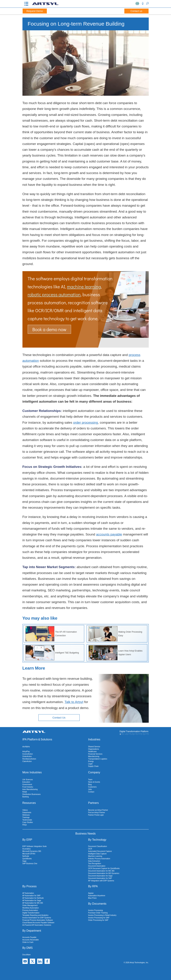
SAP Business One (30, 864)
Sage (24, 861)
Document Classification (98, 846)
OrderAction (27, 756)
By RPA (93, 886)
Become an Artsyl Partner (98, 810)
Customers (92, 787)
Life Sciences (28, 780)
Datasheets (27, 813)
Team (90, 780)
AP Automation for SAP (31, 896)
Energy (91, 761)
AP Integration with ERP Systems (101, 881)
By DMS (28, 948)
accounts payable (109, 534)
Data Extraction (94, 861)
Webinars (26, 815)
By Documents (97, 904)
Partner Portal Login (96, 815)
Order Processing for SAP (98, 920)
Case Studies (28, 822)
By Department (32, 931)
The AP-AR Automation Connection (51, 634)
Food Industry (28, 787)
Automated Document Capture (100, 851)
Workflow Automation (31, 908)
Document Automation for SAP (100, 878)
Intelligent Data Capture (97, 854)
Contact (91, 792)
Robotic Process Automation (99, 859)
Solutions (46, 739)
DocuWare (27, 955)
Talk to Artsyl (74, 702)
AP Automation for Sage (32, 901)
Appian (91, 893)
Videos (25, 810)
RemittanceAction (29, 759)
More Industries (32, 772)
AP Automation (28, 893)
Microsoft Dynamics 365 (32, 851)
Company (94, 772)
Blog (90, 784)
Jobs (90, 789)
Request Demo (35, 11)
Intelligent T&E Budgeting (52, 653)
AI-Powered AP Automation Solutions (37, 925)
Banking (26, 797)
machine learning (84, 287)
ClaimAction (27, 761)
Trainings (26, 817)
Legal (90, 764)
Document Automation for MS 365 (101, 871)
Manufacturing (94, 756)
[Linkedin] (40, 961)
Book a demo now (49, 329)
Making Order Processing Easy (115, 634)
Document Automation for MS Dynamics (104, 873)
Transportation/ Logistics (98, 759)
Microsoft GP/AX (29, 854)
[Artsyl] (45, 5)
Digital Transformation (31, 913)
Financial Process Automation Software (38, 920)
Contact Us (59, 718)
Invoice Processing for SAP (99, 918)
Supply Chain (93, 766)
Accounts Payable (29, 937)
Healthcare (92, 752)
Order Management (30, 905)
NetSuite (26, 856)
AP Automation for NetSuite (33, 898)
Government (27, 784)
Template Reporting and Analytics (35, 915)
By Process (30, 886)
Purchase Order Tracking (98, 913)
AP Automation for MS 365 (33, 903)
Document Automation (97, 866)
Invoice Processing (96, 910)
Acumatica (27, 849)
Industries (94, 739)
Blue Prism (92, 898)
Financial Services (95, 754)
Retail (25, 792)
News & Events (94, 782)
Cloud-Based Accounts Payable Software (38, 923)
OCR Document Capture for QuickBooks (104, 868)
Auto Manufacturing (30, 789)
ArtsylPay (26, 752)
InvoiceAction (28, 754)
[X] (32, 961)
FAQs (25, 825)
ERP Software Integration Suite (35, 846)
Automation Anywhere (97, 896)
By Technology (97, 840)
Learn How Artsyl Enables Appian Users (115, 653)
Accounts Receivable (31, 940)
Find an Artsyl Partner (97, 813)
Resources (29, 803)
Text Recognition (95, 864)
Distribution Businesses (32, 794)
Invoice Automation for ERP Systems (37, 918)
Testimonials (27, 820)
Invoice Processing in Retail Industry (102, 915)
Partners (93, 803)
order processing (86, 423)
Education (26, 782)
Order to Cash (28, 942)
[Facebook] (47, 961)
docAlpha (26, 747)
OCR (90, 849)
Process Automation (30, 910)
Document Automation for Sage (100, 876)
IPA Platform (30, 739)
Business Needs (86, 834)
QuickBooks (27, 859)
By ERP (27, 840)
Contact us (136, 11)
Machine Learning (95, 856)
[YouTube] (25, 961)
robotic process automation (54, 294)
